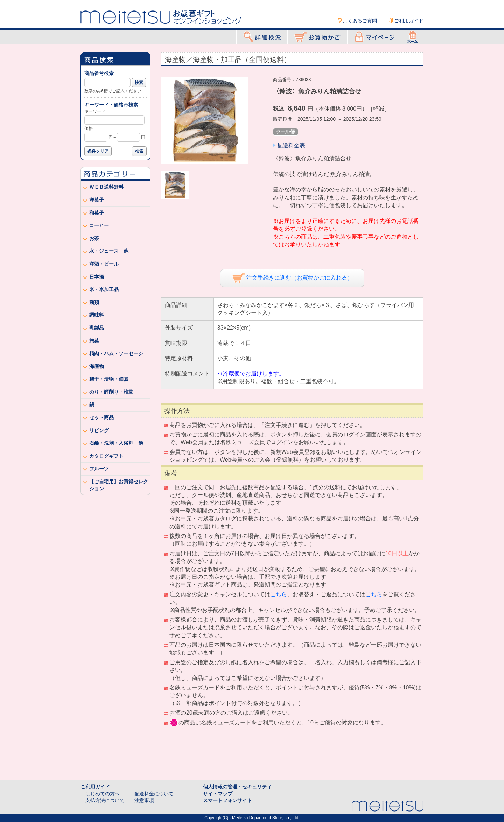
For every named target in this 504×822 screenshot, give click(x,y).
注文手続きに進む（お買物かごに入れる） (292, 278)
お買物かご (317, 37)
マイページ (375, 37)
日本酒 (97, 277)
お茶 (94, 238)
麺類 (94, 302)
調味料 (97, 315)
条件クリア (98, 151)
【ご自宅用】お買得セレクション (119, 485)
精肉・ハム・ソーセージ (116, 353)
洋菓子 (97, 200)
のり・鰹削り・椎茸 (111, 392)
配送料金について (154, 794)
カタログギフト (106, 456)
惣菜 (94, 341)
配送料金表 (291, 145)
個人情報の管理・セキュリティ (237, 787)
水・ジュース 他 (109, 251)
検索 (139, 83)
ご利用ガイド (409, 21)
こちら (279, 594)
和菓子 (97, 213)
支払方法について (105, 800)
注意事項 (144, 800)
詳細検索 (262, 37)
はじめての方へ (103, 794)
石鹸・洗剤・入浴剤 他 (116, 443)
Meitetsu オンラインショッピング (161, 16)
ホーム (413, 37)
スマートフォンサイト (227, 800)
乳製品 (97, 328)
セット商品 (101, 417)
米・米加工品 (104, 289)
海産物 (97, 366)
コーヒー (99, 225)
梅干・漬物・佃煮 (109, 379)
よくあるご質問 (360, 21)
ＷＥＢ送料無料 (106, 187)
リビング (99, 430)
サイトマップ (218, 794)
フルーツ (99, 469)
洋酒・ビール (104, 264)
